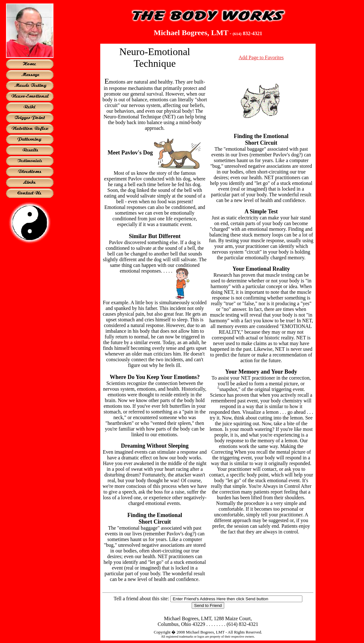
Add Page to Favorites (261, 57)
